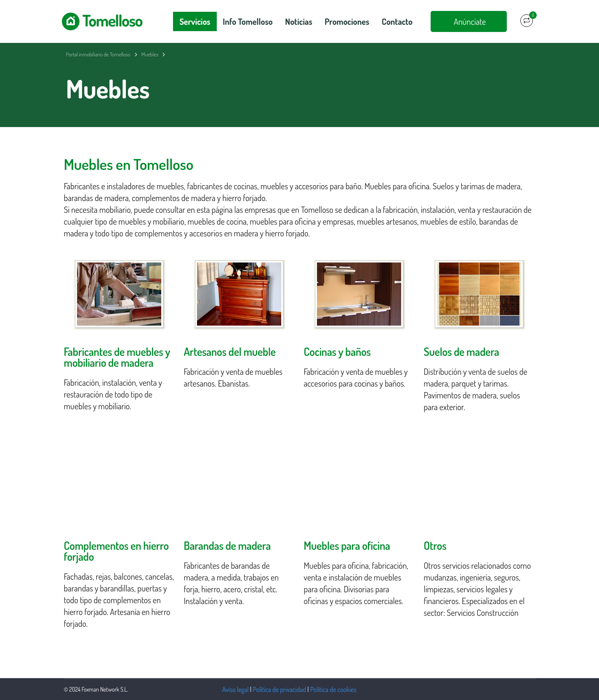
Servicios (195, 21)
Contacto (397, 21)
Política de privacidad (280, 689)
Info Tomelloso (248, 21)
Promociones (347, 21)
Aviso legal (236, 689)
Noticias (298, 21)
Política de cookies (333, 689)
